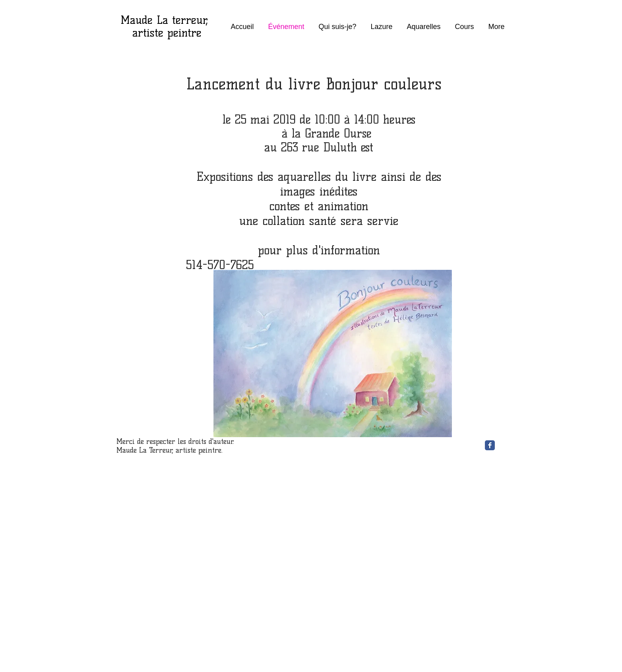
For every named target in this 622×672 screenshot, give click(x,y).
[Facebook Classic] (490, 445)
